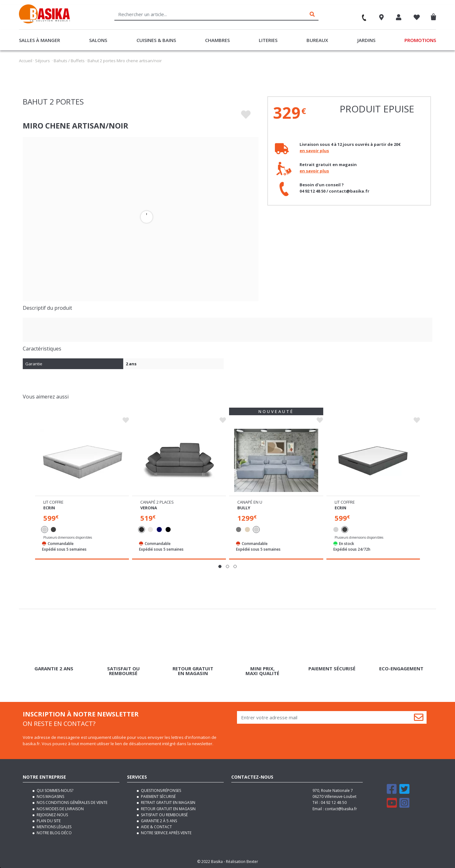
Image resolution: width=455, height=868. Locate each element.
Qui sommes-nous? (55, 790)
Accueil (26, 61)
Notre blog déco (54, 833)
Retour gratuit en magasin (168, 809)
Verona (149, 508)
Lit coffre (53, 502)
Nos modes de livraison (60, 809)
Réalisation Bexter (242, 862)
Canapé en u (250, 502)
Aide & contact (156, 827)
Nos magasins (50, 796)
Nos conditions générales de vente (72, 802)
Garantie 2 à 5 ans (158, 821)
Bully (244, 508)
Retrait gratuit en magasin (168, 802)
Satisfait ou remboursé (164, 815)
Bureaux (317, 40)
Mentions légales (54, 827)
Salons (98, 40)
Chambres (217, 40)
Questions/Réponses (161, 790)
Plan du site (48, 821)
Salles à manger (39, 40)
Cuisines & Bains (156, 40)
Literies (268, 40)
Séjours (42, 61)
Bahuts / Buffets (69, 61)
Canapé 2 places (157, 502)
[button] (220, 566)
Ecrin (49, 508)
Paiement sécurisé (158, 796)
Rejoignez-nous (52, 815)
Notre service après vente (166, 833)
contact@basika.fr (341, 809)
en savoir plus (314, 151)
